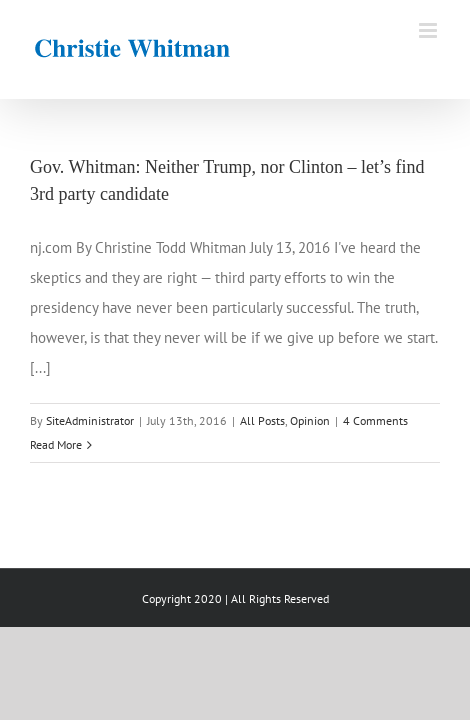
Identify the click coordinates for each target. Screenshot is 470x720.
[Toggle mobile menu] (429, 30)
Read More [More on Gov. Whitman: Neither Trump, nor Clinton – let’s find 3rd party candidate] (56, 444)
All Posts (262, 420)
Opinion (310, 420)
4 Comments (375, 420)
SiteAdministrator (90, 420)
